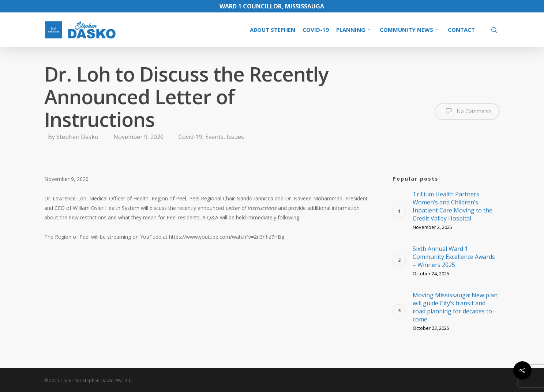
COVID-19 (316, 30)
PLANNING (354, 30)
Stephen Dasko (77, 137)
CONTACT (461, 30)
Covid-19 (190, 137)
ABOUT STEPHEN (273, 30)
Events (214, 137)
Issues (235, 137)
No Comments (467, 111)
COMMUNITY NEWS (410, 30)
